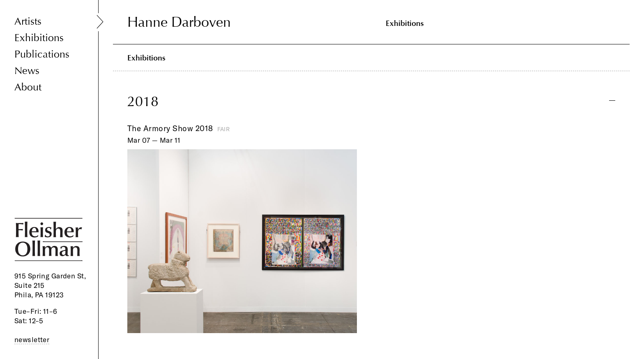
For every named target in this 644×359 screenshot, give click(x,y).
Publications (42, 54)
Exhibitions (39, 38)
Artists (28, 22)
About (28, 87)
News (27, 71)
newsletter (32, 339)
